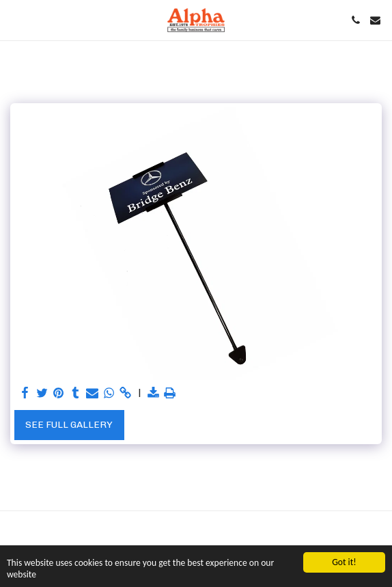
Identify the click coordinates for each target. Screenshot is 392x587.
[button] (15, 20)
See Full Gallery (69, 425)
